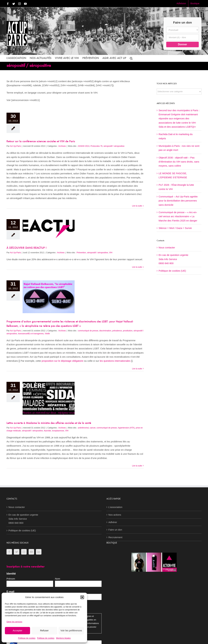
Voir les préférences (71, 630)
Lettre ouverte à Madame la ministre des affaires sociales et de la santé (49, 423)
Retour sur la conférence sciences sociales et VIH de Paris (41, 142)
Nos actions (115, 515)
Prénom (11, 579)
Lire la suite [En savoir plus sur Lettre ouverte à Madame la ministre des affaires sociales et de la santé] (137, 466)
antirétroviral (83, 428)
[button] (82, 597)
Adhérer (113, 522)
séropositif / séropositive (114, 146)
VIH (111, 253)
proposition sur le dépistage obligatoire (63, 361)
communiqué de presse (88, 331)
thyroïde (47, 431)
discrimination (105, 331)
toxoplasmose (58, 431)
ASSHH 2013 (84, 146)
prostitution (128, 331)
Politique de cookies (27, 638)
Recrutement (115, 537)
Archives (62, 146)
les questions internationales (115, 361)
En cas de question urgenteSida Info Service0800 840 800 (173, 259)
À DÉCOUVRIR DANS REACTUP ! (26, 248)
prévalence (117, 331)
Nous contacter (167, 247)
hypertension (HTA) (126, 428)
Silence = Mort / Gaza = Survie (175, 228)
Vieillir (47, 334)
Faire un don (115, 530)
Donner (182, 44)
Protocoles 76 (96, 146)
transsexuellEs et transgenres (31, 334)
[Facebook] (9, 552)
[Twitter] (17, 552)
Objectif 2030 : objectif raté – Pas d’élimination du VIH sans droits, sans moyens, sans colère (179, 162)
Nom (58, 579)
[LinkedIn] (39, 552)
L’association (115, 507)
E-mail (10, 592)
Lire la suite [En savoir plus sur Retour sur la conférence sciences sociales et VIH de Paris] (137, 206)
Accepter (17, 630)
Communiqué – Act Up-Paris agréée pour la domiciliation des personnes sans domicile (178, 201)
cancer (93, 428)
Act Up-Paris (15, 146)
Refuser (44, 630)
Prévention (81, 253)
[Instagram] (24, 552)
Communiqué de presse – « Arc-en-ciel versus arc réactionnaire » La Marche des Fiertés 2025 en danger (178, 216)
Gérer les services (14, 622)
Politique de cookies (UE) (172, 271)
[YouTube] (31, 552)
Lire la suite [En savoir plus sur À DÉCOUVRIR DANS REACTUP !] (137, 267)
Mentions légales (63, 638)
